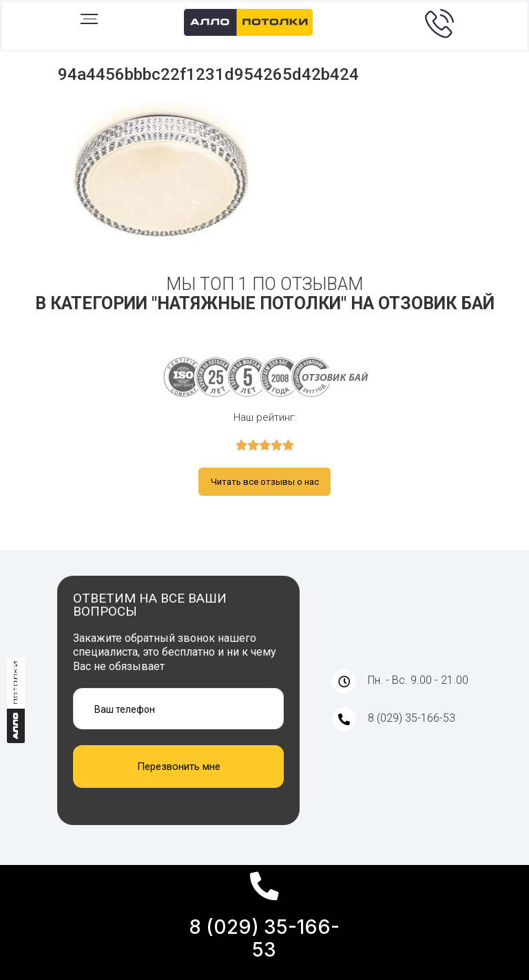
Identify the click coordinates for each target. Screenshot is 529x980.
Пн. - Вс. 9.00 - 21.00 (418, 679)
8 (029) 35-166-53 (264, 939)
